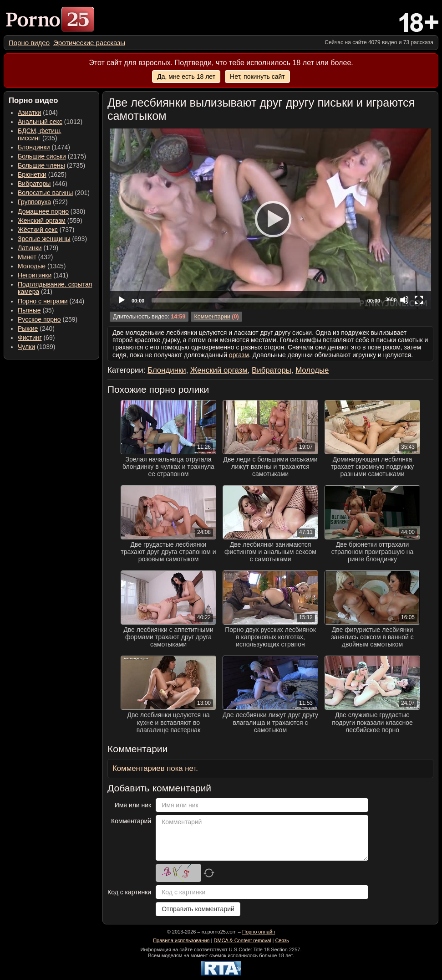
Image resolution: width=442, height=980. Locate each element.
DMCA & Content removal (243, 940)
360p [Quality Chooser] (391, 299)
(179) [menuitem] (38, 248)
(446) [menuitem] (43, 184)
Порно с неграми (43, 301)
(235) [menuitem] (40, 134)
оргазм (239, 355)
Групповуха (34, 202)
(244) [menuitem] (51, 301)
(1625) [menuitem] (42, 174)
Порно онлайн (259, 932)
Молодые (32, 266)
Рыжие (28, 328)
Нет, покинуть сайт (257, 77)
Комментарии (212, 317)
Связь (282, 940)
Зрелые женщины (44, 239)
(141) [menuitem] (43, 275)
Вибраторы (34, 184)
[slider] (256, 300)
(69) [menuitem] (36, 338)
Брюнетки (32, 174)
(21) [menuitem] (55, 288)
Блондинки (34, 147)
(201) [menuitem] (54, 193)
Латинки (30, 248)
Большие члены (41, 165)
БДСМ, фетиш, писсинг (40, 134)
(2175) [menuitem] (52, 156)
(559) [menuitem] (50, 221)
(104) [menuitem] (38, 113)
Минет (27, 257)
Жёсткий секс (38, 230)
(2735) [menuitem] (51, 165)
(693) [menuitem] (52, 239)
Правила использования (181, 940)
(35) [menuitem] (36, 310)
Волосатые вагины (45, 193)
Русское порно (39, 319)
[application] (270, 219)
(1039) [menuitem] (37, 347)
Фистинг (30, 338)
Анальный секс (40, 122)
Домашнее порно (43, 211)
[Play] (270, 219)
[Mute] (404, 300)
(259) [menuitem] (48, 319)
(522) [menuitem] (43, 202)
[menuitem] (29, 43)
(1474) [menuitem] (44, 147)
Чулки (26, 347)
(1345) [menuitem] (42, 266)
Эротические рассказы (89, 43)
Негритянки (35, 275)
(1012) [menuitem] (50, 122)
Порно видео (29, 43)
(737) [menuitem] (46, 230)
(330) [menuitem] (52, 211)
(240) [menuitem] (36, 328)
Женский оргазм (42, 221)
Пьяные (29, 310)
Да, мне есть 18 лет (186, 77)
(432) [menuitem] (36, 257)
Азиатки (29, 113)
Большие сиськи (42, 156)
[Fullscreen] (419, 300)
